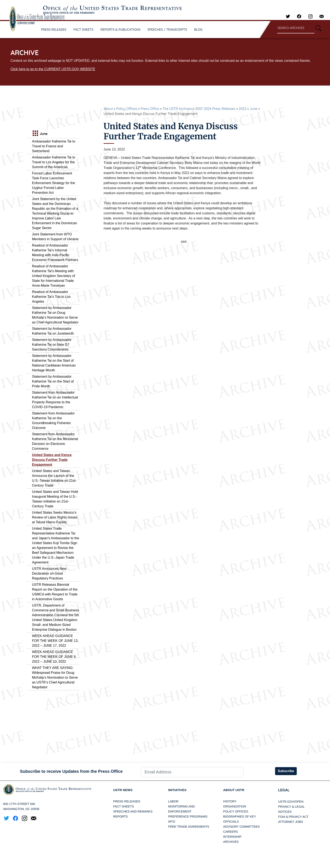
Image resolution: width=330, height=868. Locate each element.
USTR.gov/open (291, 802)
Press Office (150, 109)
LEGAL (284, 790)
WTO (172, 822)
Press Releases (127, 802)
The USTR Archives (177, 109)
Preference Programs (188, 817)
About (108, 109)
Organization (234, 807)
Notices (285, 812)
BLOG (198, 30)
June (253, 109)
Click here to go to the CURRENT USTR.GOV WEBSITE (53, 69)
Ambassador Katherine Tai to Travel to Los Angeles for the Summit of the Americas (54, 162)
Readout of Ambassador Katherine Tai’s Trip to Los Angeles (51, 297)
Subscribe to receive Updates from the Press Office (71, 771)
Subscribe (286, 771)
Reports (120, 817)
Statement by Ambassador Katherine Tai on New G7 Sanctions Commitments (52, 345)
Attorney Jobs (291, 822)
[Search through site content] (296, 28)
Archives (231, 842)
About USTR (234, 790)
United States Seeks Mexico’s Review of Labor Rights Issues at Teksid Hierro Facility (55, 517)
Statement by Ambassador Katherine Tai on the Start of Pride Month (53, 381)
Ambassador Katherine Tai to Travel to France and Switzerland (54, 146)
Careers (230, 832)
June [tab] (40, 134)
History (230, 802)
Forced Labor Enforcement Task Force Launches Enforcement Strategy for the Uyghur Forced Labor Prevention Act (54, 183)
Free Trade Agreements (189, 827)
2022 (242, 109)
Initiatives (178, 790)
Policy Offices (127, 109)
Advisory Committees (241, 827)
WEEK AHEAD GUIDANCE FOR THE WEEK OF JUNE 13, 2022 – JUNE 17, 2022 (55, 641)
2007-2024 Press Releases (215, 109)
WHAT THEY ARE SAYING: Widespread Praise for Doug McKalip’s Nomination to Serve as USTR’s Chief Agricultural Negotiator (55, 677)
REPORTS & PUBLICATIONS (121, 30)
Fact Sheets (124, 807)
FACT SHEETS (83, 30)
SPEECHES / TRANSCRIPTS (167, 30)
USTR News (123, 790)
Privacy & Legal (291, 807)
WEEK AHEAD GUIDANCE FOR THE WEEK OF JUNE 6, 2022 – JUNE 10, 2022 (54, 657)
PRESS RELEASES (54, 30)
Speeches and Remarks (133, 812)
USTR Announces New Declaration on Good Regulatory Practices (49, 573)
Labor (173, 802)
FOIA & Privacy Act (293, 817)
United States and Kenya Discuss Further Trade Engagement (52, 460)
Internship (232, 837)
